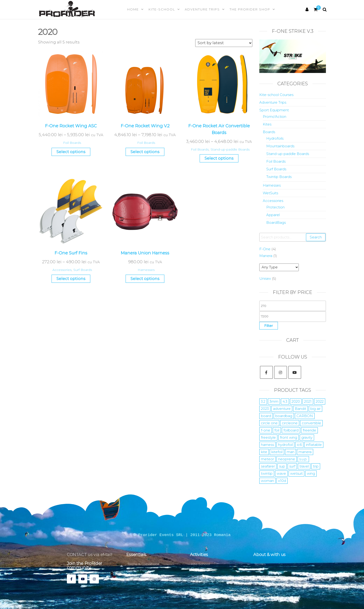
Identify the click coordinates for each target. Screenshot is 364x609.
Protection (275, 207)
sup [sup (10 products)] (282, 466)
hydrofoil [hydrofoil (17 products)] (285, 445)
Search (316, 237)
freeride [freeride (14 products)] (309, 430)
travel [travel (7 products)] (304, 466)
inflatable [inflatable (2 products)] (314, 445)
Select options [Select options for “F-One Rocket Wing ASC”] (71, 152)
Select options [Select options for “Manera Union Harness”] (145, 279)
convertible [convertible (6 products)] (311, 423)
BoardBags (276, 222)
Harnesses (146, 270)
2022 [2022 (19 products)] (320, 401)
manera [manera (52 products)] (305, 452)
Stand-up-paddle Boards (230, 149)
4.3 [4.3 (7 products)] (285, 401)
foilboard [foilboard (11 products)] (291, 430)
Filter (269, 326)
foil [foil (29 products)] (277, 430)
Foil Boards (72, 143)
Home (133, 9)
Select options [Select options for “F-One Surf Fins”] (71, 279)
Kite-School (162, 9)
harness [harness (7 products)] (267, 445)
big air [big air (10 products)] (315, 409)
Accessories (62, 270)
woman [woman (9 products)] (267, 481)
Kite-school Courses (276, 95)
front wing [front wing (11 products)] (289, 437)
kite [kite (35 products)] (264, 452)
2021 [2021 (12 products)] (308, 401)
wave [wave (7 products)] (281, 473)
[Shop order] (224, 43)
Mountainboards (280, 146)
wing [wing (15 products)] (311, 473)
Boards (269, 132)
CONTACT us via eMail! (89, 555)
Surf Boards (83, 270)
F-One (265, 249)
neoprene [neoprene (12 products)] (287, 459)
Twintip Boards (279, 177)
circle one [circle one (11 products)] (269, 423)
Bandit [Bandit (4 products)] (301, 409)
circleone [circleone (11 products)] (290, 423)
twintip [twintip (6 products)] (267, 473)
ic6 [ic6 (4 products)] (299, 445)
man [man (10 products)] (291, 452)
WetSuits (270, 193)
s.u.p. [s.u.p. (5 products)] (303, 459)
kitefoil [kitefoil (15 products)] (277, 452)
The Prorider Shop (250, 9)
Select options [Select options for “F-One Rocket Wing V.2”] (145, 152)
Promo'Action (275, 117)
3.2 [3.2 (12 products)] (263, 401)
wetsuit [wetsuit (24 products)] (296, 473)
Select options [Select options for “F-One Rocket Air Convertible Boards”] (219, 158)
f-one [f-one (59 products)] (266, 430)
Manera (266, 256)
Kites (267, 124)
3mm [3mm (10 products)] (274, 401)
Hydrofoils (275, 138)
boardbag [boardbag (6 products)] (284, 416)
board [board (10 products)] (266, 416)
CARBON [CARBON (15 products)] (305, 416)
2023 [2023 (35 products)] (265, 409)
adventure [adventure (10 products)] (282, 409)
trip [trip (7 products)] (316, 466)
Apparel (273, 215)
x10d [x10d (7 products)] (282, 481)
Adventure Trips (202, 9)
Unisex (265, 278)
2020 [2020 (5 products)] (296, 401)
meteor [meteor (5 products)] (267, 459)
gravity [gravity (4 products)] (307, 437)
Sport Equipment (274, 110)
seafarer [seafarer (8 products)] (268, 466)
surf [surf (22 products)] (292, 466)
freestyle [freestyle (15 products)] (268, 437)
